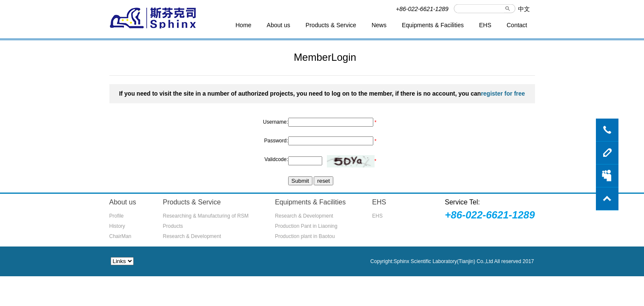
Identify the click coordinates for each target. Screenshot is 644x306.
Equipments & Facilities (433, 25)
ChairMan (120, 236)
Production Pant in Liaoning (306, 226)
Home (243, 25)
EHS (485, 25)
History (117, 226)
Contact (517, 25)
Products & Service (331, 25)
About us (279, 25)
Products (173, 226)
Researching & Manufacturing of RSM (206, 216)
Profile (117, 216)
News (379, 25)
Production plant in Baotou (305, 236)
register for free (503, 93)
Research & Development (192, 236)
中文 (524, 9)
